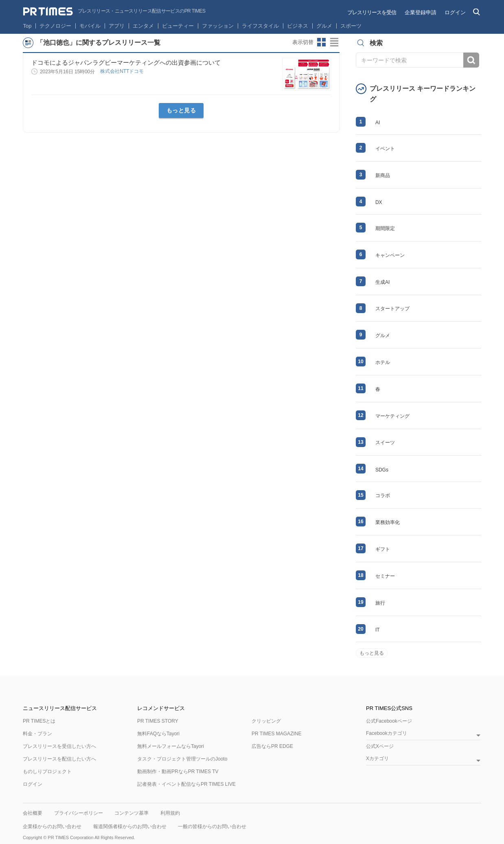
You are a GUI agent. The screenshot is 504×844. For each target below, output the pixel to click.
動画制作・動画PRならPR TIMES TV (178, 772)
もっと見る (181, 110)
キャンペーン (390, 255)
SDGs (382, 470)
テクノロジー (55, 26)
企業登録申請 (421, 12)
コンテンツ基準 (131, 813)
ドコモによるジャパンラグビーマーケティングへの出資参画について (126, 62)
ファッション (218, 26)
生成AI (382, 282)
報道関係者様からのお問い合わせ (130, 826)
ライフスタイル (260, 26)
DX (379, 202)
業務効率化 (388, 522)
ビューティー (178, 26)
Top (27, 26)
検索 (471, 60)
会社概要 (33, 813)
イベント (385, 149)
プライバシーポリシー (79, 813)
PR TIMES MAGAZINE (276, 734)
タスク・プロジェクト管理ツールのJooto (182, 759)
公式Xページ (380, 746)
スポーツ (351, 26)
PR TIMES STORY (158, 721)
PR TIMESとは (39, 721)
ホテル (383, 362)
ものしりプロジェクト (47, 772)
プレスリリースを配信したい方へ (59, 759)
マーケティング (392, 416)
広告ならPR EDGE (272, 746)
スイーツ (385, 443)
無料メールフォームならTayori (171, 746)
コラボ (383, 495)
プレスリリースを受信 (372, 12)
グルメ (324, 26)
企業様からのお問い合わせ (52, 826)
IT (378, 630)
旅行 (380, 603)
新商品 (383, 175)
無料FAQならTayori (158, 734)
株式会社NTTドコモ (123, 71)
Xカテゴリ (377, 759)
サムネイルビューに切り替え (322, 42)
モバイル (90, 26)
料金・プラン (37, 734)
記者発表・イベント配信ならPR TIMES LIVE (186, 784)
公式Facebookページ (389, 721)
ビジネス (298, 26)
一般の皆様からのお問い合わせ (212, 826)
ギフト (383, 549)
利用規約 (170, 813)
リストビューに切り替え (335, 42)
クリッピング (266, 721)
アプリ (117, 26)
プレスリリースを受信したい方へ (59, 746)
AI (378, 123)
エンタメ (143, 26)
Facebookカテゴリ (387, 733)
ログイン (455, 12)
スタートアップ (392, 309)
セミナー (385, 576)
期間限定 (385, 228)
